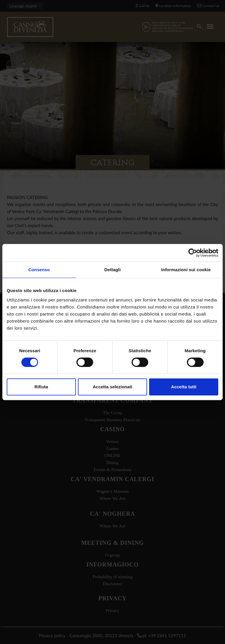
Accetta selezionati (112, 387)
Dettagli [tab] (112, 270)
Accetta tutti (184, 387)
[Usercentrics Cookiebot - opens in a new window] (193, 253)
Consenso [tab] (39, 270)
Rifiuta (41, 387)
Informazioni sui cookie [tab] (186, 270)
